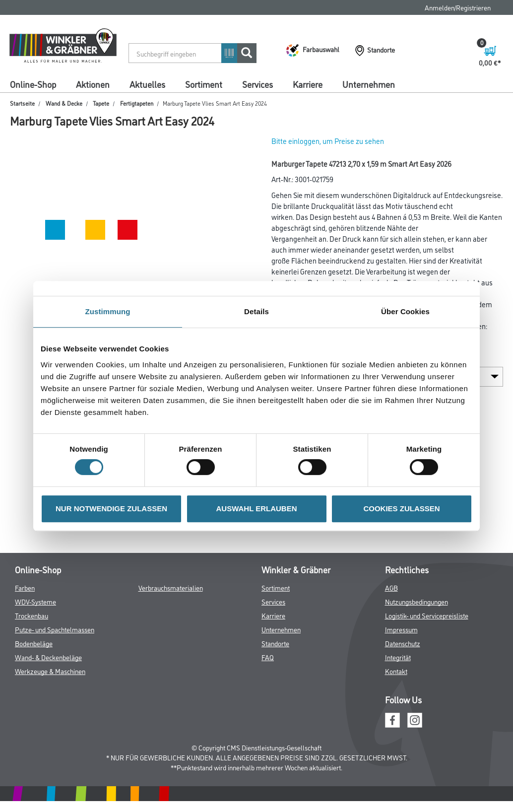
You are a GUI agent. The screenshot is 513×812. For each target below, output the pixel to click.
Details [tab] (256, 311)
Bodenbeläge (34, 643)
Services (257, 84)
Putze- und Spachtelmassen (55, 629)
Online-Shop (33, 84)
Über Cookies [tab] (405, 311)
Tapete (101, 103)
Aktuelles (147, 84)
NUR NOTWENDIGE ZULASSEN (111, 508)
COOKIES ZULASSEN (401, 508)
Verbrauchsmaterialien (171, 587)
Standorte (275, 643)
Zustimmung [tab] (108, 311)
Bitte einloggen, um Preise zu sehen (328, 141)
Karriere (308, 84)
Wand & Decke (64, 103)
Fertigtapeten (137, 103)
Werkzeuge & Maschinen (50, 671)
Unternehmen (369, 84)
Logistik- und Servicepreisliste (427, 615)
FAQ (268, 657)
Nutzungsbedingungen (417, 601)
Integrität (398, 657)
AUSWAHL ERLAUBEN (256, 508)
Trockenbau (32, 615)
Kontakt (396, 671)
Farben (25, 587)
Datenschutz (403, 643)
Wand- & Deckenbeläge (48, 657)
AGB (391, 587)
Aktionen (93, 84)
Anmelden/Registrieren (458, 7)
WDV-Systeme (35, 601)
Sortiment (204, 84)
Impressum (401, 629)
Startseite (22, 103)
